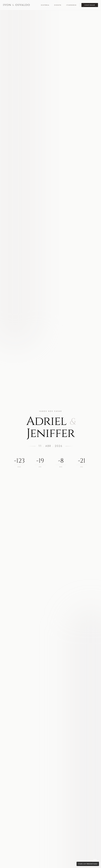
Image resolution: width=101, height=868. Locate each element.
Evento (58, 5)
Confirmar (90, 5)
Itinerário (71, 5)
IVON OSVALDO (17, 5)
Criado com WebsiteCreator (88, 864)
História (45, 5)
